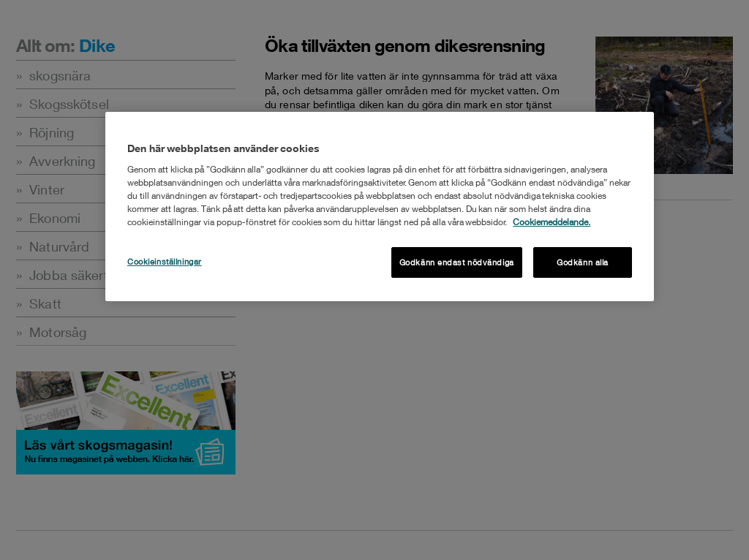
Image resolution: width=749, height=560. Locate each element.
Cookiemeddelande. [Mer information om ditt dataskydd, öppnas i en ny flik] (552, 222)
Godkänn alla (583, 262)
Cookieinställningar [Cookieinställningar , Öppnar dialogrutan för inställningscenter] (165, 261)
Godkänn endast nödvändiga (457, 262)
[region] (380, 207)
